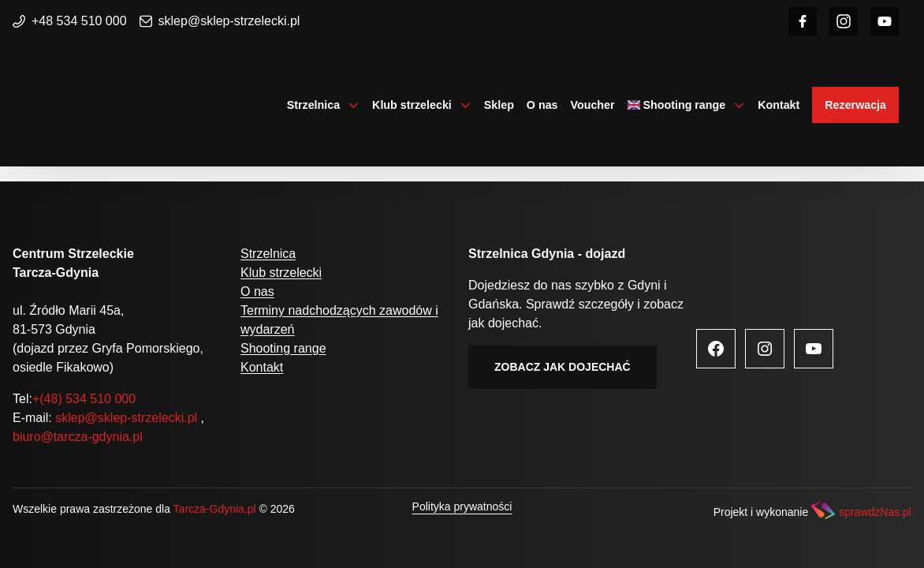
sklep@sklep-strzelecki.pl (220, 21)
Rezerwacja (855, 105)
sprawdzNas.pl (875, 512)
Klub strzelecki (412, 105)
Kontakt (779, 105)
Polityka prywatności (462, 506)
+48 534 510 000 (70, 21)
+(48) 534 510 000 (84, 399)
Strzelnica (313, 105)
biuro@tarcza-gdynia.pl (78, 437)
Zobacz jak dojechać (563, 367)
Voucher (593, 105)
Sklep (499, 105)
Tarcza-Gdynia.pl (215, 509)
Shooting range (685, 105)
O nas (542, 105)
